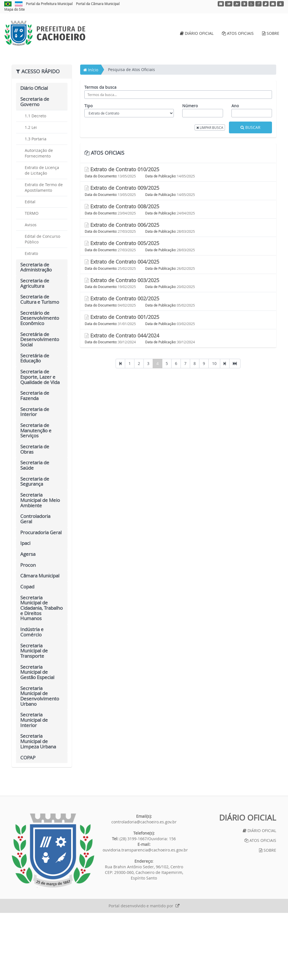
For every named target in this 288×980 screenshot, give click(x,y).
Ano (235, 173)
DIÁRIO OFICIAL (197, 33)
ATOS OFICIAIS (238, 33)
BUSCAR (250, 194)
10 (214, 430)
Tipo (88, 173)
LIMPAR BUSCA (210, 195)
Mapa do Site (14, 9)
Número (190, 173)
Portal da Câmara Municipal (98, 4)
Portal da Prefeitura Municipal (49, 4)
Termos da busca (100, 154)
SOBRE (271, 33)
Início (91, 137)
